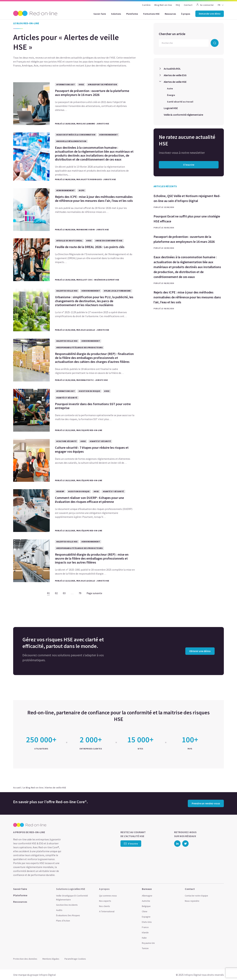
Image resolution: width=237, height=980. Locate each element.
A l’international (107, 911)
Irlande (145, 932)
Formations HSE (151, 14)
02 (56, 593)
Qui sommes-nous (108, 896)
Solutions (116, 14)
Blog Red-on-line (163, 5)
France (145, 927)
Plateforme (132, 14)
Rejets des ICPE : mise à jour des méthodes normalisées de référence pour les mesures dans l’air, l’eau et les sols (187, 297)
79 (80, 593)
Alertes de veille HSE (175, 82)
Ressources (170, 14)
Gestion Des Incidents (67, 905)
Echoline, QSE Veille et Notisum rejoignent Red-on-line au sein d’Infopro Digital (187, 198)
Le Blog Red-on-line (33, 788)
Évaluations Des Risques (68, 915)
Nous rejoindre (192, 901)
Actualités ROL (172, 69)
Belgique (146, 906)
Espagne (146, 917)
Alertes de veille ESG (175, 75)
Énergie (171, 95)
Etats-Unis (147, 922)
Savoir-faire (100, 14)
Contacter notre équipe (196, 896)
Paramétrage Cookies (75, 959)
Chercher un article (172, 34)
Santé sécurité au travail (180, 102)
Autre (170, 88)
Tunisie (145, 948)
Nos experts (105, 901)
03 (64, 593)
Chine (145, 911)
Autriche (146, 901)
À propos (186, 14)
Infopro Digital (47, 975)
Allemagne (147, 896)
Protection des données (25, 959)
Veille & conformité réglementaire (183, 115)
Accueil (17, 788)
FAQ (178, 5)
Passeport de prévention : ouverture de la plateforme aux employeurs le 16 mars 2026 (184, 239)
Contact (188, 5)
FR (219, 5)
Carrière (146, 5)
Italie (144, 938)
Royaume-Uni (148, 943)
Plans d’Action (63, 921)
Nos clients (105, 906)
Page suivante (94, 593)
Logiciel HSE (171, 108)
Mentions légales (51, 959)
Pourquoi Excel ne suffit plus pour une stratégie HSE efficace (187, 219)
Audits (59, 910)
